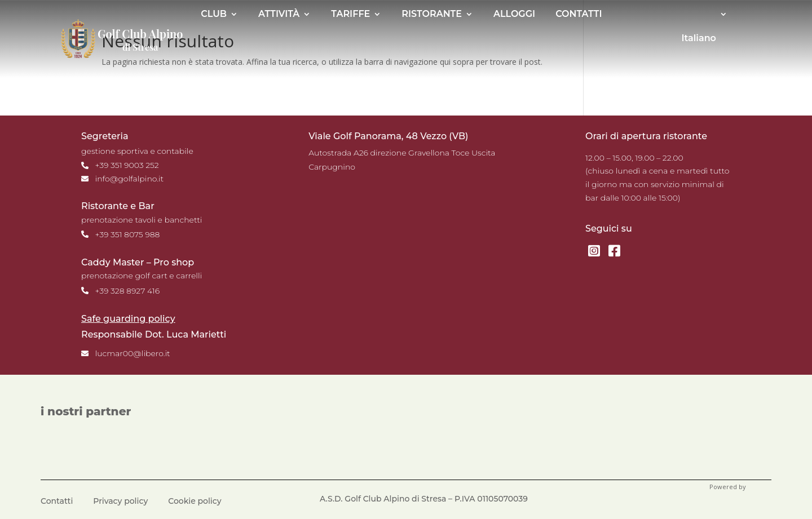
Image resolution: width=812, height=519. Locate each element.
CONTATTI (579, 15)
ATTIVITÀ (279, 15)
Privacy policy (120, 502)
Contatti (57, 502)
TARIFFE (350, 15)
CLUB (214, 15)
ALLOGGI (514, 15)
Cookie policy (195, 502)
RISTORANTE (432, 15)
